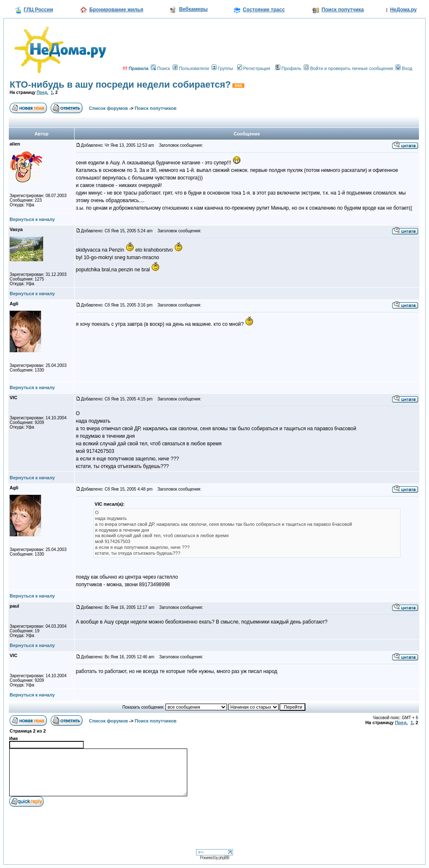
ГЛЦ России (39, 10)
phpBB (224, 858)
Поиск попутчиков (156, 108)
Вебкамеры (193, 9)
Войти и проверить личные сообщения (348, 68)
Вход (404, 68)
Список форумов (108, 108)
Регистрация (254, 68)
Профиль (288, 68)
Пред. (42, 92)
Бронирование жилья (116, 10)
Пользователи (191, 68)
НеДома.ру (403, 10)
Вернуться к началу (32, 219)
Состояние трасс (264, 10)
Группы (222, 68)
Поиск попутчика (343, 10)
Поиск (160, 68)
